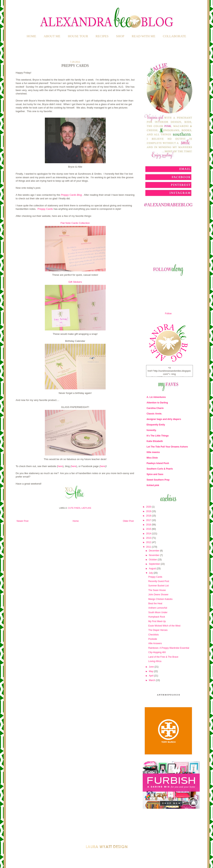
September (155, 564)
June (152, 667)
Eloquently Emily (156, 425)
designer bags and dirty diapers (164, 419)
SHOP (120, 36)
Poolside (153, 639)
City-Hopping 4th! (157, 652)
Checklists (153, 635)
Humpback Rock (157, 617)
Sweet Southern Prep (158, 480)
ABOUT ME (52, 36)
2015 (149, 529)
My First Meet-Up (157, 621)
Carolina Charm (155, 408)
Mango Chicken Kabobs (160, 599)
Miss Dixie (152, 458)
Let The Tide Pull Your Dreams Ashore (167, 447)
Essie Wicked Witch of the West (164, 626)
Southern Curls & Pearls (160, 469)
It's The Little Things (158, 436)
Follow (168, 314)
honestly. (152, 430)
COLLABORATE (175, 36)
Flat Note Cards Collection (75, 223)
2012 (149, 542)
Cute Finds (74, 508)
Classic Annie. (154, 414)
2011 (149, 547)
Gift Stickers (75, 282)
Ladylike (86, 508)
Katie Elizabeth (155, 441)
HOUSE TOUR (78, 36)
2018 (149, 516)
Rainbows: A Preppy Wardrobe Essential (169, 648)
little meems (153, 452)
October (153, 560)
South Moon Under (158, 612)
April (151, 676)
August (153, 569)
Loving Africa (155, 661)
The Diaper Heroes (158, 630)
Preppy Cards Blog (71, 195)
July (151, 573)
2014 (149, 534)
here (60, 466)
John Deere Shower (158, 595)
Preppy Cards (45, 209)
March (152, 680)
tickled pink (153, 485)
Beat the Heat (155, 603)
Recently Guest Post (159, 581)
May (151, 671)
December (154, 551)
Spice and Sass (155, 474)
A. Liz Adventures (156, 397)
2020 (149, 507)
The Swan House (157, 590)
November (154, 555)
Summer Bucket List (158, 586)
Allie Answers (155, 643)
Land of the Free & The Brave (163, 657)
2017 (149, 520)
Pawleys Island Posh (158, 463)
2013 (149, 538)
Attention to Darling (157, 403)
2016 (149, 525)
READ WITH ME (143, 36)
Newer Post (23, 521)
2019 (149, 511)
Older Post (128, 521)
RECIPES (102, 36)
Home (31, 36)
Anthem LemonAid (158, 608)
